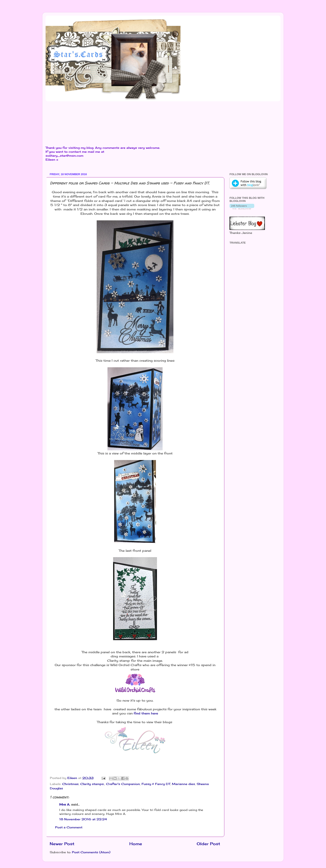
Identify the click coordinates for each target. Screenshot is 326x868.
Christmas (70, 784)
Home (136, 844)
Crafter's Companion (123, 784)
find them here (145, 713)
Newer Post (62, 844)
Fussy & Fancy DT (156, 784)
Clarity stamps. (92, 784)
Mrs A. (65, 805)
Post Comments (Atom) (91, 852)
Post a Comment (69, 827)
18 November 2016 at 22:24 (83, 819)
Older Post (208, 844)
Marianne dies (183, 784)
